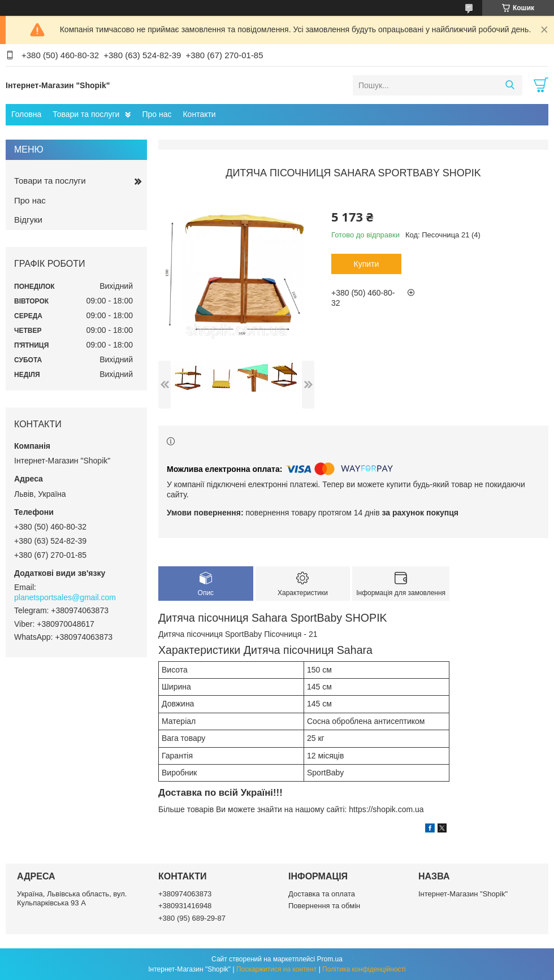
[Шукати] (510, 85)
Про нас (157, 114)
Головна (26, 114)
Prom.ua (330, 959)
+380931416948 (185, 906)
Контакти (199, 114)
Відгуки (28, 220)
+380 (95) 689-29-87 (192, 918)
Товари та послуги (86, 114)
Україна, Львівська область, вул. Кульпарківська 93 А (72, 898)
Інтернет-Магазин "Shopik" (463, 894)
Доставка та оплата (322, 894)
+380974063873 (185, 894)
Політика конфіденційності (364, 969)
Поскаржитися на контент (276, 969)
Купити (367, 264)
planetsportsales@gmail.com (65, 597)
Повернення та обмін (324, 906)
